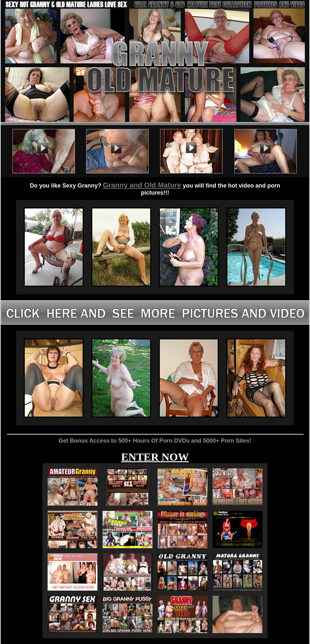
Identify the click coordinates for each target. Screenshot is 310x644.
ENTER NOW (155, 457)
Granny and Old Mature (142, 185)
